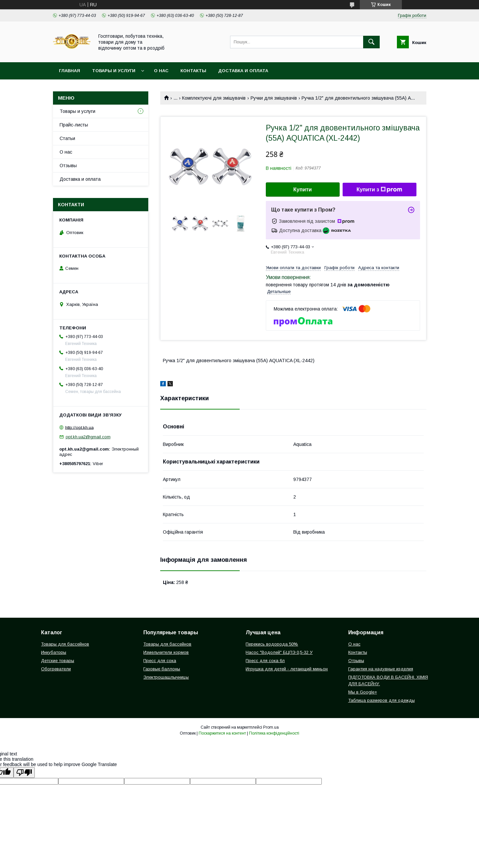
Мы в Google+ (363, 692)
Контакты (193, 71)
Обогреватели (56, 669)
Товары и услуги (114, 71)
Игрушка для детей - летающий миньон (287, 669)
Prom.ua (271, 727)
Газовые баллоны (162, 669)
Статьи (67, 138)
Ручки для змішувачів (274, 98)
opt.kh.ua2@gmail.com (88, 437)
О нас (161, 71)
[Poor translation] (24, 772)
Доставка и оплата (243, 71)
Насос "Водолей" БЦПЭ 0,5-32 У (279, 652)
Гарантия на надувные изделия (381, 669)
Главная (70, 71)
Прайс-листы (74, 125)
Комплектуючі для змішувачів (214, 98)
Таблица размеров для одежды (382, 700)
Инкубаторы (54, 652)
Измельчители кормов (166, 652)
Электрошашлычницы (166, 677)
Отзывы (68, 166)
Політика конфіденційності (274, 733)
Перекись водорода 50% (272, 644)
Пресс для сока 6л (265, 661)
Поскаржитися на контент (222, 733)
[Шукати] (371, 42)
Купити (303, 190)
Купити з (379, 190)
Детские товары (58, 661)
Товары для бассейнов (65, 644)
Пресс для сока (160, 661)
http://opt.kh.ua (79, 427)
